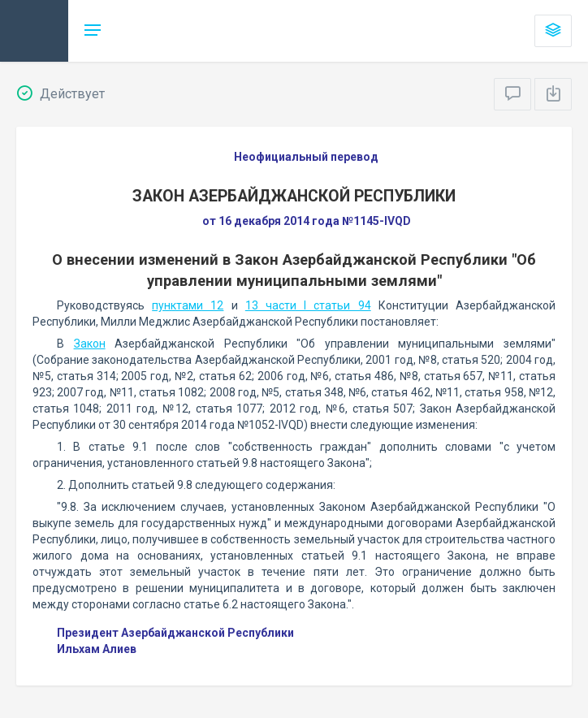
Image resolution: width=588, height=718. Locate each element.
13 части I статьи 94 (308, 305)
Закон (90, 344)
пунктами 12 (188, 305)
